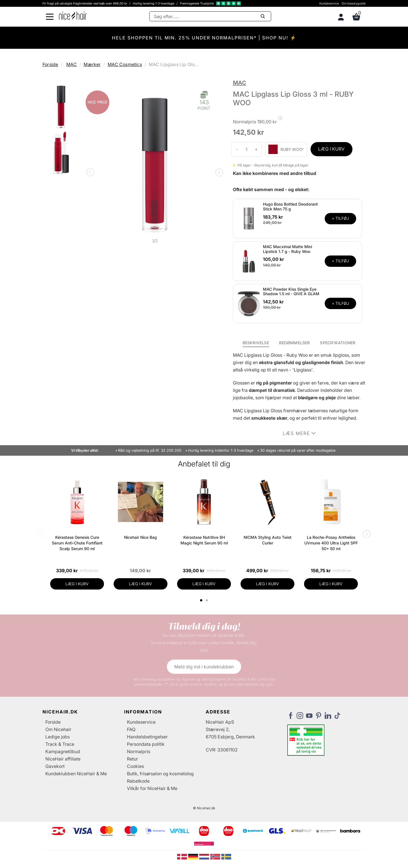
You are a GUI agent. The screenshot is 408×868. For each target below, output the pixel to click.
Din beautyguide (354, 3)
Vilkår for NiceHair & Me (152, 788)
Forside (50, 64)
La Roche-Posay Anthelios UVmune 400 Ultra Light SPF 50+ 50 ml (331, 543)
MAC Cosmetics (125, 64)
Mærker (92, 64)
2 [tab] (208, 600)
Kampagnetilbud (63, 751)
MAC (72, 64)
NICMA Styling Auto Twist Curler (268, 540)
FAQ (131, 729)
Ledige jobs (58, 737)
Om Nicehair (58, 729)
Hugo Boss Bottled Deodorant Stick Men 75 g (290, 206)
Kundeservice (329, 3)
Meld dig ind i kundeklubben (204, 667)
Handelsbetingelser (147, 737)
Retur (132, 759)
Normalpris (139, 751)
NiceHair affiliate (63, 759)
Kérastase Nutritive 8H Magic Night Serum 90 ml (204, 540)
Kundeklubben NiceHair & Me (76, 774)
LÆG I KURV (331, 149)
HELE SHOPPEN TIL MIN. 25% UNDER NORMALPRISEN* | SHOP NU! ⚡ (204, 38)
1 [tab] (201, 600)
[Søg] (210, 16)
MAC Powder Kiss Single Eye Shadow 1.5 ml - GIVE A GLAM (291, 292)
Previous (91, 173)
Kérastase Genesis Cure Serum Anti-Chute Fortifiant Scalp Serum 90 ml (77, 543)
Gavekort (55, 766)
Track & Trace (60, 744)
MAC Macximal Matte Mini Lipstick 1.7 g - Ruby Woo (287, 249)
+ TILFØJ (340, 218)
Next (218, 173)
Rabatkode (138, 781)
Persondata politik (146, 744)
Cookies (135, 766)
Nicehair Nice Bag (141, 537)
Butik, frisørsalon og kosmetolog (160, 774)
